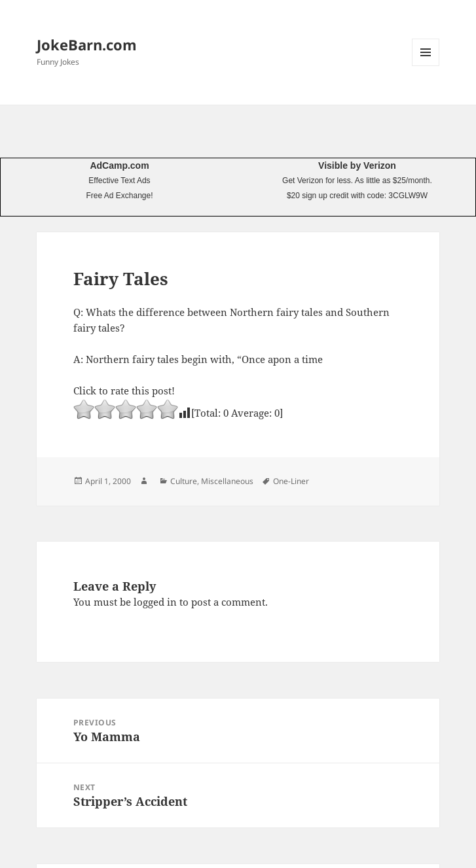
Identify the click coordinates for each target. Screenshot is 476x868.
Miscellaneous (227, 481)
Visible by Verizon (357, 165)
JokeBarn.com (87, 44)
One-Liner (291, 481)
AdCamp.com (119, 165)
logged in (155, 602)
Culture (184, 481)
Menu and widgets (426, 66)
